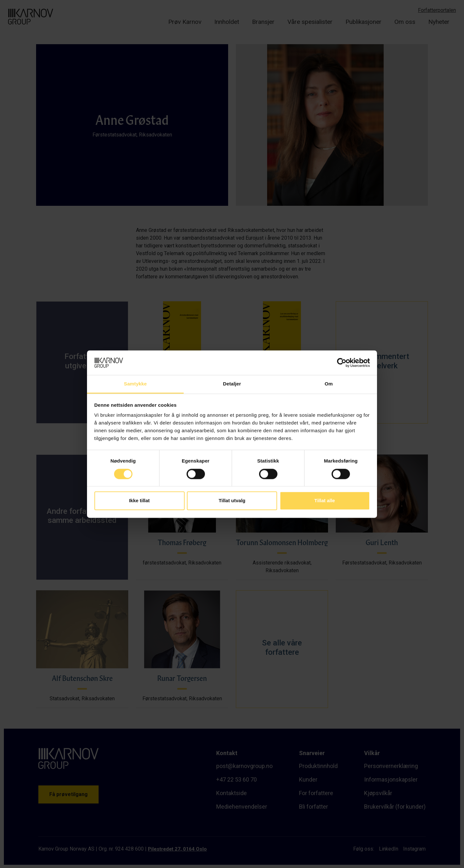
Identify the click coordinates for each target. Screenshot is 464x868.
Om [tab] (329, 384)
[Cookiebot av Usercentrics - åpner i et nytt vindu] (342, 363)
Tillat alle (325, 501)
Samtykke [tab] (135, 384)
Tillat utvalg (232, 501)
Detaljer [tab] (232, 384)
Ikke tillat (139, 501)
